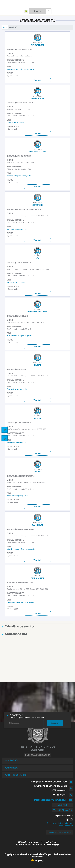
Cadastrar (55, 723)
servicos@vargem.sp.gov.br (17, 229)
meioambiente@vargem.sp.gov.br (19, 336)
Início (5, 27)
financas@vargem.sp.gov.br (17, 389)
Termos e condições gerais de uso (60, 823)
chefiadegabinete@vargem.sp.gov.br (20, 602)
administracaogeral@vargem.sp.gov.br (21, 549)
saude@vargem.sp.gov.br (16, 282)
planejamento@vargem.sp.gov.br (19, 176)
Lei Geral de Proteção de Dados (60, 832)
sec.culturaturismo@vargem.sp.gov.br (21, 69)
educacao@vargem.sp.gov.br (17, 496)
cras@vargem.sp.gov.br (15, 122)
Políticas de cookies (65, 826)
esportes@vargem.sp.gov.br (17, 442)
